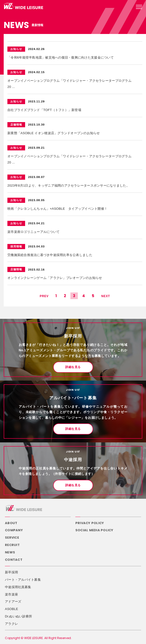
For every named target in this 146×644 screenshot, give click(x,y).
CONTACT (14, 560)
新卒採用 (11, 572)
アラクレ (11, 624)
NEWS (10, 552)
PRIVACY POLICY (90, 523)
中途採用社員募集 (18, 587)
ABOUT (11, 523)
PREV (44, 296)
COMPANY (14, 530)
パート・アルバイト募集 (23, 580)
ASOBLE (12, 609)
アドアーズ (13, 602)
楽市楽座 (11, 594)
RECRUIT (12, 545)
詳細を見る (73, 367)
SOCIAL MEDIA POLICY (94, 530)
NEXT (105, 296)
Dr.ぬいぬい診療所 (18, 616)
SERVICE (12, 538)
